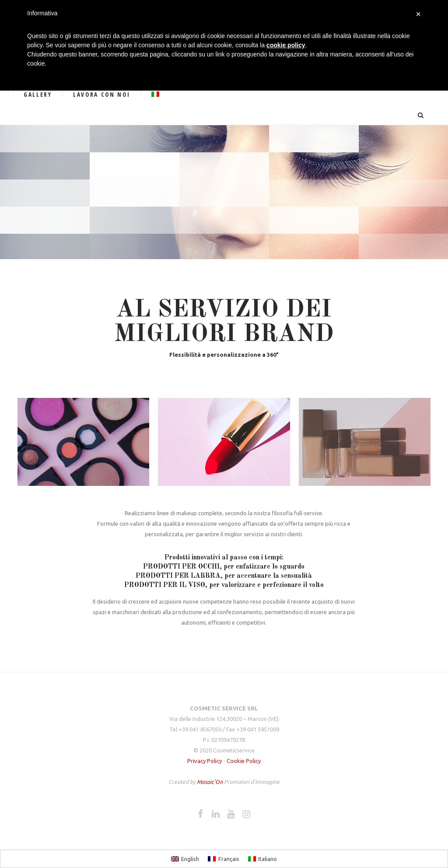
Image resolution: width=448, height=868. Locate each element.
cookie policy (286, 45)
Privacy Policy (205, 761)
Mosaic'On (210, 782)
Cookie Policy (244, 761)
